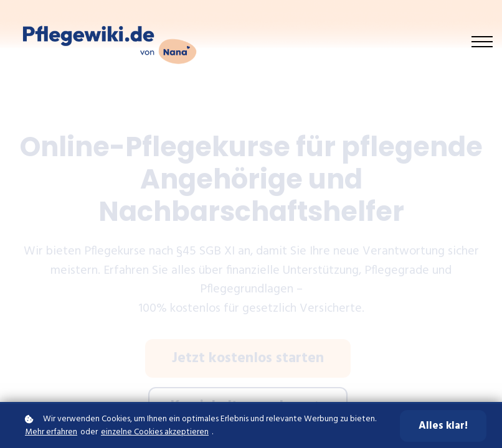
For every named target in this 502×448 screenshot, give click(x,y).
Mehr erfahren (51, 432)
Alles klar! (443, 426)
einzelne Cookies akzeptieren (155, 432)
